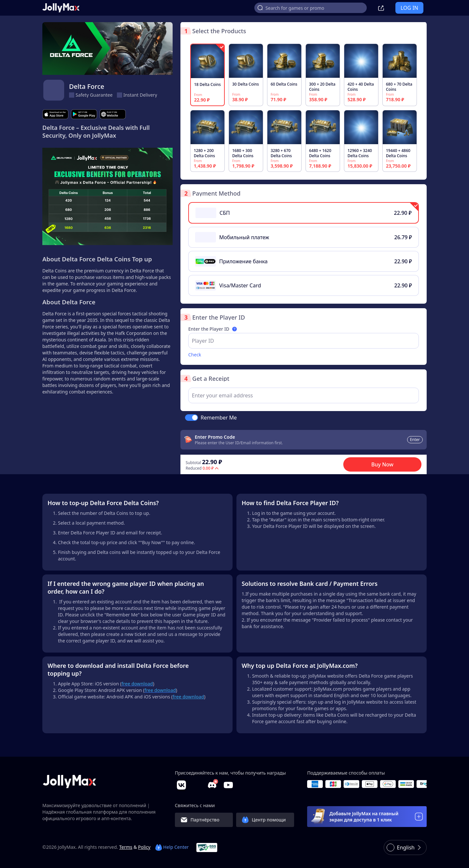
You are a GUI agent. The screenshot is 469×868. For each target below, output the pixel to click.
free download (188, 697)
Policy (144, 847)
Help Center (172, 847)
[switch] (192, 418)
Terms (126, 847)
